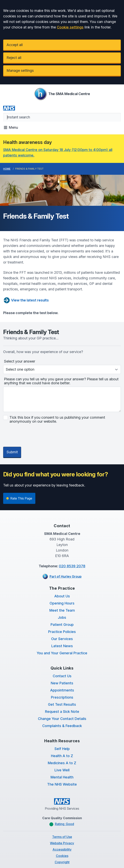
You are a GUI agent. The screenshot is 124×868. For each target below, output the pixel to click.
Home (7, 169)
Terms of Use (62, 818)
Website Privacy (62, 825)
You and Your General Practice (62, 634)
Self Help (62, 730)
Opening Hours (62, 585)
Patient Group (62, 606)
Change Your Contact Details (62, 700)
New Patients (62, 664)
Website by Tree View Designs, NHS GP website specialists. (62, 856)
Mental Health (62, 759)
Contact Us (62, 657)
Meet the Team (62, 592)
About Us (62, 578)
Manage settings (20, 70)
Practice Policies (62, 613)
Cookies (62, 837)
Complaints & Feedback (62, 707)
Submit (12, 433)
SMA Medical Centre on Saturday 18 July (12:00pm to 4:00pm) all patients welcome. (58, 153)
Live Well (62, 751)
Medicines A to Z (62, 744)
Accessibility (62, 831)
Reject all (14, 58)
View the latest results (26, 300)
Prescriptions (62, 679)
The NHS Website (62, 766)
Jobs (62, 599)
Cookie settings (70, 27)
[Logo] (62, 94)
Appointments (62, 672)
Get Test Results (62, 686)
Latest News (62, 627)
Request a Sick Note (62, 693)
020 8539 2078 (72, 547)
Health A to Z (62, 737)
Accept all (15, 45)
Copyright (62, 843)
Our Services (62, 620)
